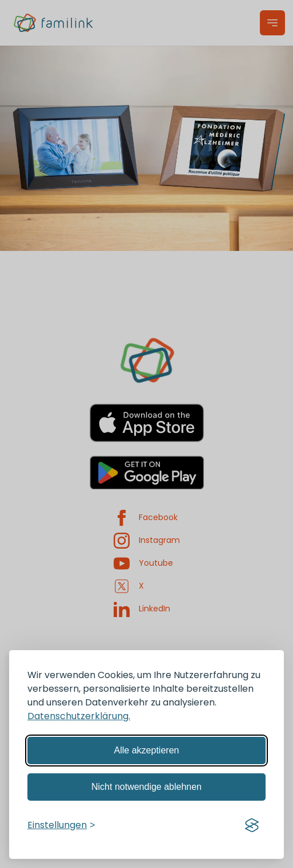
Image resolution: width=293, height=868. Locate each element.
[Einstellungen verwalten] (61, 825)
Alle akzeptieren (147, 750)
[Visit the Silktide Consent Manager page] (252, 825)
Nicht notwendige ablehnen (146, 787)
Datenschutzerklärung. (79, 716)
